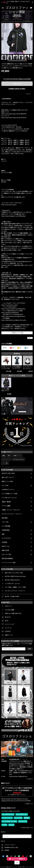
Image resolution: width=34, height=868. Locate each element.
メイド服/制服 (6, 526)
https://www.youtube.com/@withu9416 (13, 316)
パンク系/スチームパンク (9, 498)
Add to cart (17, 84)
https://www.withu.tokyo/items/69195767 (14, 118)
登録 (29, 649)
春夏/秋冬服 (5, 550)
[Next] (32, 39)
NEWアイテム (6, 546)
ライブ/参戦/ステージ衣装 (10, 494)
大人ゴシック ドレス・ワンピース (12, 514)
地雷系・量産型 (6, 502)
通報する (30, 338)
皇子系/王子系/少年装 (8, 473)
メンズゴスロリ (6, 538)
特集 (3, 534)
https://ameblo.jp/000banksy (10, 313)
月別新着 (4, 542)
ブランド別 (5, 522)
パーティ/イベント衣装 (9, 563)
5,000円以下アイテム (8, 490)
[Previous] (2, 39)
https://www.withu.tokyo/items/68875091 (14, 114)
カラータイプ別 (6, 554)
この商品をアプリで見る (17, 333)
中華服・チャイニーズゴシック (11, 510)
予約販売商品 (6, 530)
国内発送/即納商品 (7, 559)
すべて (5, 348)
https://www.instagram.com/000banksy (13, 309)
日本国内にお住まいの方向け (17, 89)
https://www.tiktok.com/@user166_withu (14, 320)
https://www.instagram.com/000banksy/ (14, 216)
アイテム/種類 (6, 506)
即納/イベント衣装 (7, 481)
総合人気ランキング (8, 477)
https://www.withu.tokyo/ (9, 205)
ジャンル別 (5, 486)
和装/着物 (5, 518)
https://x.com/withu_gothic (10, 305)
